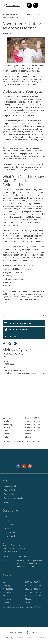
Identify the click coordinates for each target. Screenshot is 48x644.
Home (5, 15)
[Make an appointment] (29, 5)
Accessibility (8, 638)
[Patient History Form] (24, 330)
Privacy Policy (9, 532)
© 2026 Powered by (24, 632)
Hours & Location (11, 486)
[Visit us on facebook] (4, 343)
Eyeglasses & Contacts (13, 498)
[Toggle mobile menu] (43, 5)
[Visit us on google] (15, 343)
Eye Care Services (11, 494)
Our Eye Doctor (10, 490)
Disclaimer (8, 528)
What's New (15, 15)
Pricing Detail (9, 536)
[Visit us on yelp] (10, 343)
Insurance (8, 502)
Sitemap (20, 638)
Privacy (30, 638)
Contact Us (8, 520)
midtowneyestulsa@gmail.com (15, 370)
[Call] (36, 5)
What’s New (9, 524)
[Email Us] (24, 336)
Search (42, 316)
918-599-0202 (8, 364)
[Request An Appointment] (24, 323)
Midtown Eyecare (17, 350)
